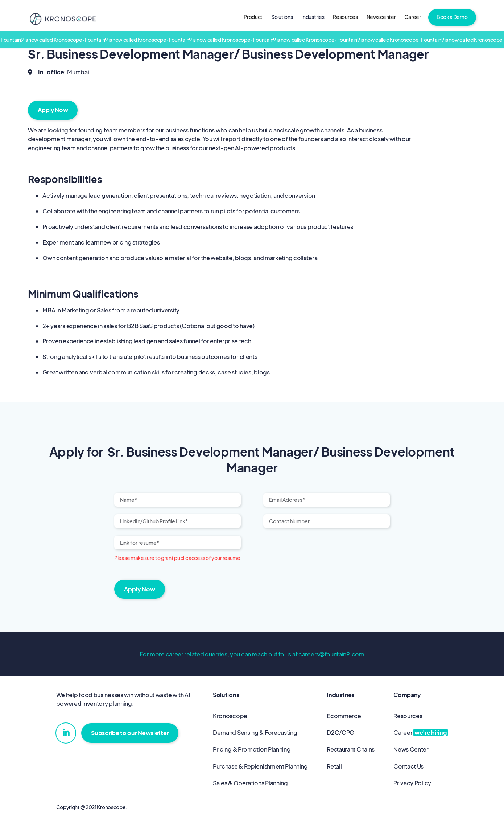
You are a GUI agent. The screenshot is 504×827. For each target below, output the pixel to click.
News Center (411, 749)
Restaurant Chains (351, 749)
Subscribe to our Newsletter (130, 733)
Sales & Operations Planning (250, 783)
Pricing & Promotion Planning (252, 749)
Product (253, 17)
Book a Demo (452, 17)
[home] (63, 19)
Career (412, 17)
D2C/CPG (340, 732)
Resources (345, 17)
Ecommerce (344, 716)
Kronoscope (230, 716)
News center (381, 17)
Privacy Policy (412, 783)
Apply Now (53, 110)
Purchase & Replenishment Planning (260, 766)
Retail (334, 766)
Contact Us (408, 766)
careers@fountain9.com (331, 654)
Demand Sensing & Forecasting (255, 732)
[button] (282, 17)
